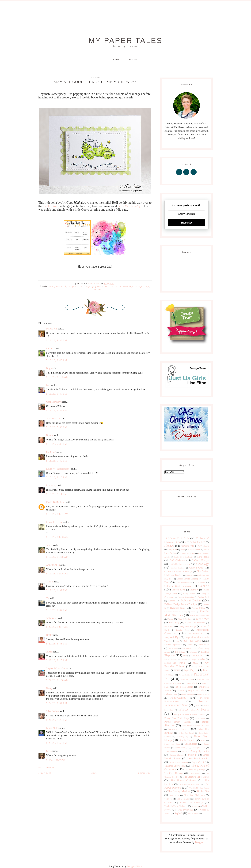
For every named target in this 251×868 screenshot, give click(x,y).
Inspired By (171, 637)
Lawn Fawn (203, 645)
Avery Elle (172, 550)
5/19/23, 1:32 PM (57, 590)
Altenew (169, 546)
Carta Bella (203, 557)
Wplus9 (179, 813)
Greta (49, 751)
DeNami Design (191, 600)
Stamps (184, 751)
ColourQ (204, 586)
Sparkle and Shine (172, 744)
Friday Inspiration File (199, 615)
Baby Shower (194, 550)
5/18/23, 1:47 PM (57, 394)
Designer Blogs (134, 867)
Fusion (170, 619)
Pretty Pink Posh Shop (176, 718)
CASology (202, 564)
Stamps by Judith (200, 751)
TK (48, 598)
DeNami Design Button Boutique (181, 604)
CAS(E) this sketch (180, 564)
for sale (193, 612)
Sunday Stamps (176, 755)
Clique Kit (190, 575)
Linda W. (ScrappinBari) (58, 469)
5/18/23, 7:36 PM (57, 444)
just (177, 641)
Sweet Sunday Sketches (178, 762)
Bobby (49, 635)
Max (185, 656)
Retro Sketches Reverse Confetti (195, 726)
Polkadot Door (171, 694)
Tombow (168, 799)
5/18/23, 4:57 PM (57, 411)
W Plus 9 (195, 806)
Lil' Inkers (180, 652)
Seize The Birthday (122, 286)
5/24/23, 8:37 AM (57, 703)
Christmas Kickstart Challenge (178, 571)
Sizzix (203, 740)
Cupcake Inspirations (186, 597)
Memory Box (197, 656)
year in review (193, 813)
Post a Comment (46, 768)
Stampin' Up (142, 286)
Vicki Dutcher (53, 419)
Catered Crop (196, 568)
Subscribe (187, 223)
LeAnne (50, 349)
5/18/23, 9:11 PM (57, 494)
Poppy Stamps (203, 694)
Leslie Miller (53, 728)
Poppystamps (178, 698)
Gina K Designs (185, 619)
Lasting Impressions (173, 645)
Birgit (49, 368)
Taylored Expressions (175, 766)
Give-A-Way (202, 619)
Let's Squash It (187, 648)
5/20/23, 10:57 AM (57, 627)
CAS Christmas (177, 560)
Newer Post (145, 773)
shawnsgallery (182, 737)
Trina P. (50, 582)
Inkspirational (195, 634)
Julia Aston (52, 618)
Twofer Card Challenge (191, 802)
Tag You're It (198, 762)
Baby (182, 550)
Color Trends (200, 582)
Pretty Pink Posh (194, 709)
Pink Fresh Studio (184, 687)
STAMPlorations (171, 751)
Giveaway (174, 623)
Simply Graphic (187, 740)
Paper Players (191, 670)
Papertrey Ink (101, 286)
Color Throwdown (183, 582)
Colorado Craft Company (178, 586)
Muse (195, 663)
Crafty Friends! (190, 593)
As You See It (203, 546)
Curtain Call (203, 597)
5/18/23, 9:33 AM (57, 341)
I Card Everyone (54, 522)
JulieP (49, 545)
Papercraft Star (184, 675)
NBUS (177, 670)
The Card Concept (174, 773)
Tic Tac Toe (50, 206)
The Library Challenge (190, 784)
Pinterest (180, 691)
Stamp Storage (181, 748)
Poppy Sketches (188, 694)
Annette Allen (53, 565)
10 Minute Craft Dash (177, 538)
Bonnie (50, 435)
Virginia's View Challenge (176, 806)
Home (116, 59)
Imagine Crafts (183, 630)
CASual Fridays (178, 568)
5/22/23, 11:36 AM (57, 680)
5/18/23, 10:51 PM (57, 514)
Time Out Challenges (194, 795)
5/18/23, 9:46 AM (57, 360)
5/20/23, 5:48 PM (57, 644)
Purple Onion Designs (178, 722)
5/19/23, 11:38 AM (57, 557)
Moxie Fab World (174, 663)
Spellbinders (191, 744)
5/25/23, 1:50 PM (57, 743)
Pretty (198, 705)
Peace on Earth (187, 679)
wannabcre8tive (54, 402)
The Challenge (195, 773)
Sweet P (192, 755)
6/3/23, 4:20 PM (56, 760)
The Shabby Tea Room (199, 788)
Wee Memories (185, 810)
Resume (133, 59)
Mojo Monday (198, 659)
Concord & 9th (178, 590)
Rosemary (51, 485)
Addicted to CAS (198, 542)
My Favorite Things (79, 286)
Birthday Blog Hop (187, 553)
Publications (200, 718)
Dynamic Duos (178, 608)
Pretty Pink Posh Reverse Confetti (190, 715)
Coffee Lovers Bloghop (188, 579)
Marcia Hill (52, 329)
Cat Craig (51, 452)
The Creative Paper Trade (196, 777)
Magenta (193, 652)
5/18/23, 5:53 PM (57, 427)
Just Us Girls (192, 641)
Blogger (199, 842)
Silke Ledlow (53, 711)
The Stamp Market (179, 791)
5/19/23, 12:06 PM (57, 574)
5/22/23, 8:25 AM (57, 660)
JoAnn (49, 652)
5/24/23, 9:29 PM (57, 720)
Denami (172, 601)
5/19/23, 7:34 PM (57, 610)
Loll (48, 385)
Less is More (173, 648)
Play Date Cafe (196, 691)
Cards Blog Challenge (183, 557)
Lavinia (190, 645)
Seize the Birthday (129, 206)
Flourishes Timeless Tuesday (176, 612)
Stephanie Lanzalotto (57, 668)
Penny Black (191, 683)
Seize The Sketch (187, 733)
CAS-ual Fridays (200, 560)
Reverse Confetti (179, 729)
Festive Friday (198, 608)
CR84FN (194, 590)
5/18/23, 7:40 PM (57, 461)
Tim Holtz (174, 795)
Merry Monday (171, 659)
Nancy (49, 688)
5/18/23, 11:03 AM (57, 377)
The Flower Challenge (183, 780)
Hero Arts (169, 626)
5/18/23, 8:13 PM (57, 477)
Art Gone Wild (58, 286)
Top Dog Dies (183, 799)
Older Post (45, 773)
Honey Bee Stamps (187, 626)
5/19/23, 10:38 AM (57, 537)
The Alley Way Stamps (195, 770)
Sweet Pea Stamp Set (198, 758)
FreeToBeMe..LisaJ (56, 502)
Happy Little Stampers (195, 623)
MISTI (184, 659)
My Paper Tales (125, 41)
